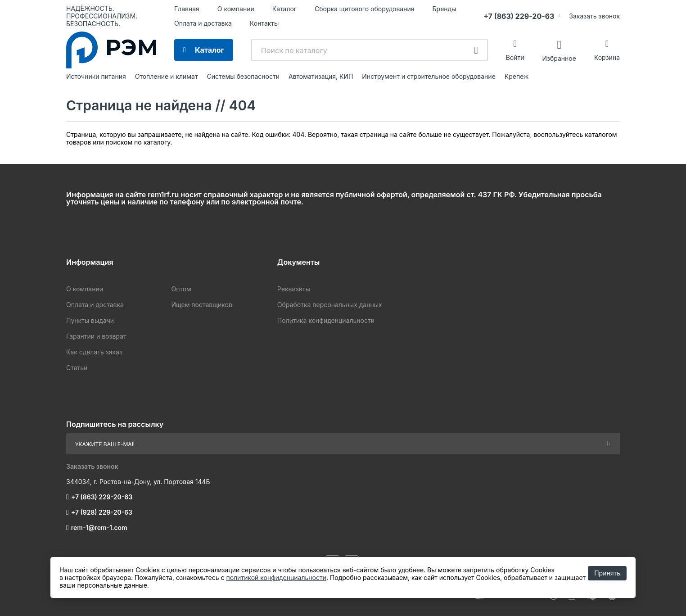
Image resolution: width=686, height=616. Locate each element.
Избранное (559, 58)
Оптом (181, 289)
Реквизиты (294, 289)
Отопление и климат (167, 76)
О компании (236, 9)
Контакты (264, 23)
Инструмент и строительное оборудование (429, 76)
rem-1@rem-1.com (99, 528)
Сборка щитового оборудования (365, 9)
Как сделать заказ (94, 352)
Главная (187, 9)
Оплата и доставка (203, 23)
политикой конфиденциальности (276, 577)
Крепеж (517, 76)
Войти (515, 57)
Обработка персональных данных (330, 305)
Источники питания (96, 76)
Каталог (284, 9)
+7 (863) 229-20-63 (519, 16)
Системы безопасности (243, 76)
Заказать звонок (594, 16)
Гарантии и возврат (96, 336)
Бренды (445, 9)
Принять (607, 573)
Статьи (77, 368)
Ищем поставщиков (201, 305)
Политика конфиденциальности (326, 320)
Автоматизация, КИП (321, 76)
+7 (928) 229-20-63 (102, 512)
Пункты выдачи (90, 320)
